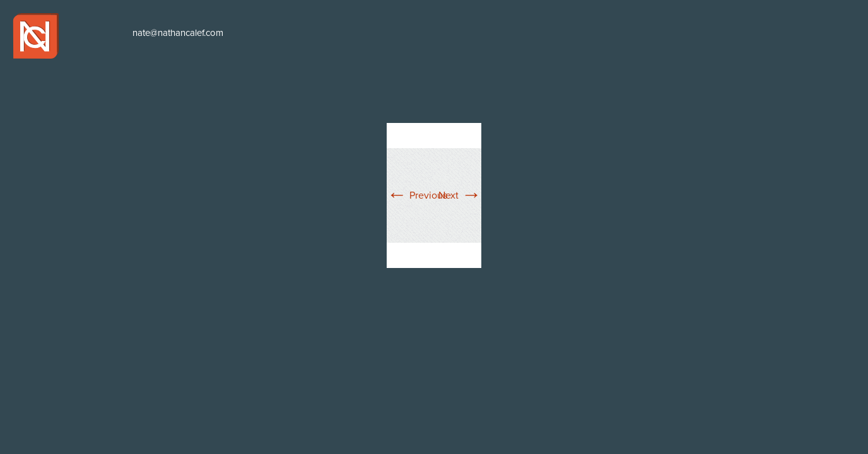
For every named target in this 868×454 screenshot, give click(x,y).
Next (460, 195)
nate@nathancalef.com (178, 33)
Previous (417, 195)
